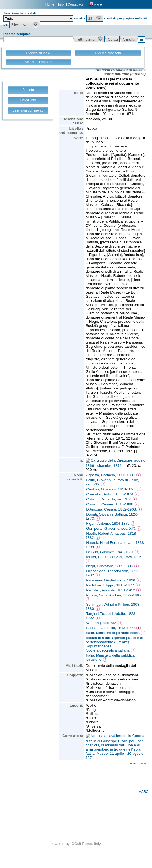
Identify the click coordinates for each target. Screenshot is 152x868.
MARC (144, 792)
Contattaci (75, 4)
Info (61, 4)
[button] (95, 18)
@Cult (76, 844)
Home (50, 4)
